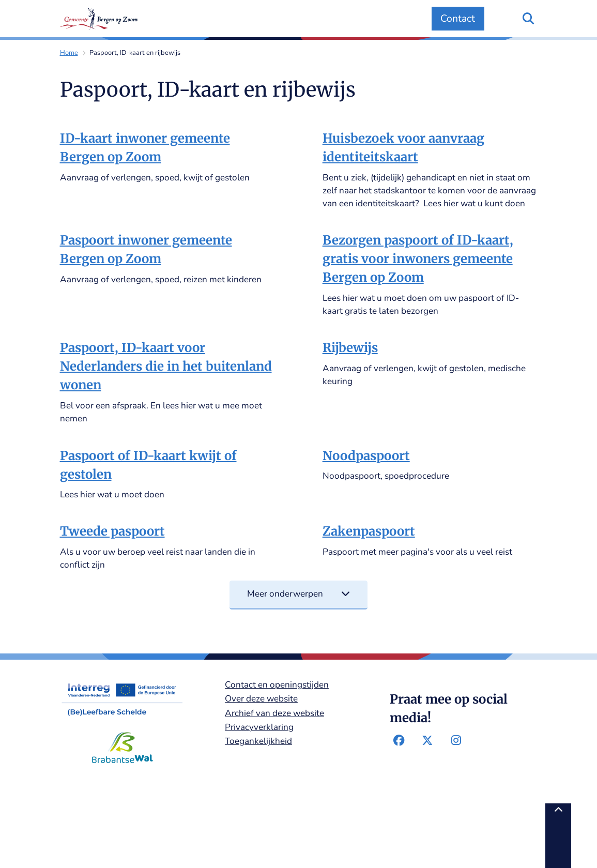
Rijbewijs (350, 348)
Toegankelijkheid (258, 741)
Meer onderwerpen (298, 594)
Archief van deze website (274, 713)
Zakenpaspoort (369, 531)
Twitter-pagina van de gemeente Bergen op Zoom (427, 740)
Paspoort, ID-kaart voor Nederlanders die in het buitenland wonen (166, 366)
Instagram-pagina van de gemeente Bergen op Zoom (456, 740)
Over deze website (261, 699)
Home (69, 53)
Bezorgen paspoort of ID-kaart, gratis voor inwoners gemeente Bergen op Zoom (418, 259)
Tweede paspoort (112, 531)
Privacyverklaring (259, 727)
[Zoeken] (528, 18)
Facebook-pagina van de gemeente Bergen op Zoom (399, 740)
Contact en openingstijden (277, 685)
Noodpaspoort (366, 456)
